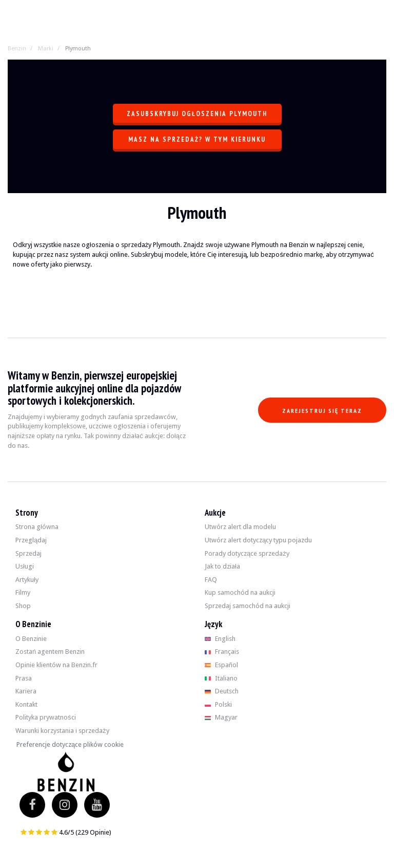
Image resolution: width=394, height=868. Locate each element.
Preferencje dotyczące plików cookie (70, 744)
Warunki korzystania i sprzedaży (62, 731)
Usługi (25, 566)
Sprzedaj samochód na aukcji (248, 606)
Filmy (23, 592)
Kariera (26, 691)
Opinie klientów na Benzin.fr (56, 665)
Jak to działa (222, 566)
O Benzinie (31, 639)
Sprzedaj (28, 553)
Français (222, 652)
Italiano (221, 678)
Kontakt (26, 704)
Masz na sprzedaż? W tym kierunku (197, 139)
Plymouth (78, 49)
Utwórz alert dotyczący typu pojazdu (258, 540)
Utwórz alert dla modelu (240, 527)
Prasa (24, 678)
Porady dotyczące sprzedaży (247, 553)
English (220, 639)
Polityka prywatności (46, 717)
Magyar (221, 717)
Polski (218, 704)
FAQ (211, 580)
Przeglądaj (31, 540)
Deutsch (222, 691)
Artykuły (27, 580)
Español (221, 665)
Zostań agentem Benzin (50, 652)
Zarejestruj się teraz (322, 411)
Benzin (17, 49)
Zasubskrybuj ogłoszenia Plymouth (197, 114)
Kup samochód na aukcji (240, 592)
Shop (23, 606)
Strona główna (37, 527)
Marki (46, 49)
